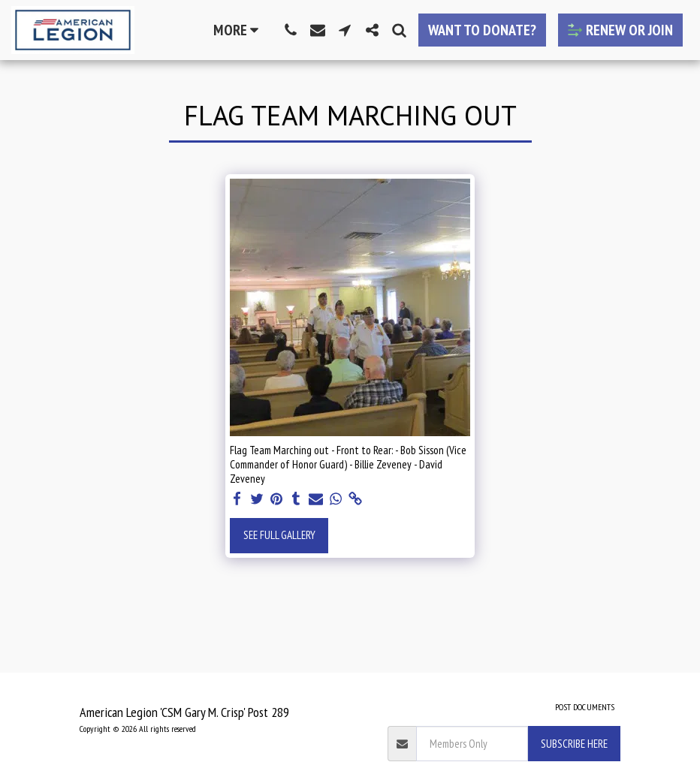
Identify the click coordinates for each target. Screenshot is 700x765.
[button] (291, 30)
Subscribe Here (574, 744)
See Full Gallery (279, 535)
